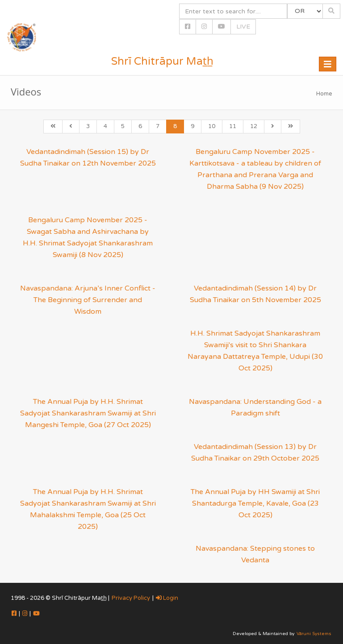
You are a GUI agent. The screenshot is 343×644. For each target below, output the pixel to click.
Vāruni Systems (314, 634)
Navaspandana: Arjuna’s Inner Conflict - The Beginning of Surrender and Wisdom (88, 300)
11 (233, 126)
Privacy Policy (131, 598)
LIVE (243, 27)
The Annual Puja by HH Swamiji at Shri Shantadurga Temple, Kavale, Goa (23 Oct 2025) (255, 503)
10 (212, 126)
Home (324, 94)
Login (167, 598)
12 (254, 126)
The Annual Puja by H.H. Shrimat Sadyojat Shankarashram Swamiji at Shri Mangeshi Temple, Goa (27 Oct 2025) (88, 413)
